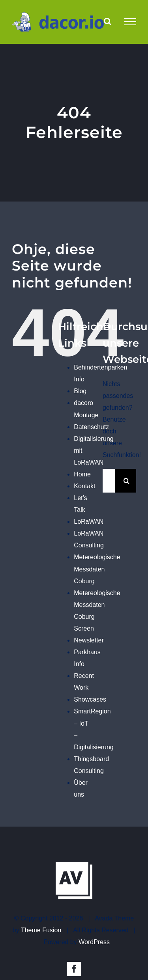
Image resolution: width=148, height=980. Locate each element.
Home (82, 474)
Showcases (90, 699)
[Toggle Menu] (130, 22)
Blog (80, 391)
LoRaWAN (89, 522)
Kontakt (84, 486)
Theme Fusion (41, 930)
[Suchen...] (109, 481)
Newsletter (89, 640)
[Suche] (127, 481)
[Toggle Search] (108, 21)
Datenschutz (91, 427)
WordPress (94, 942)
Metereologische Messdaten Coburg (97, 569)
